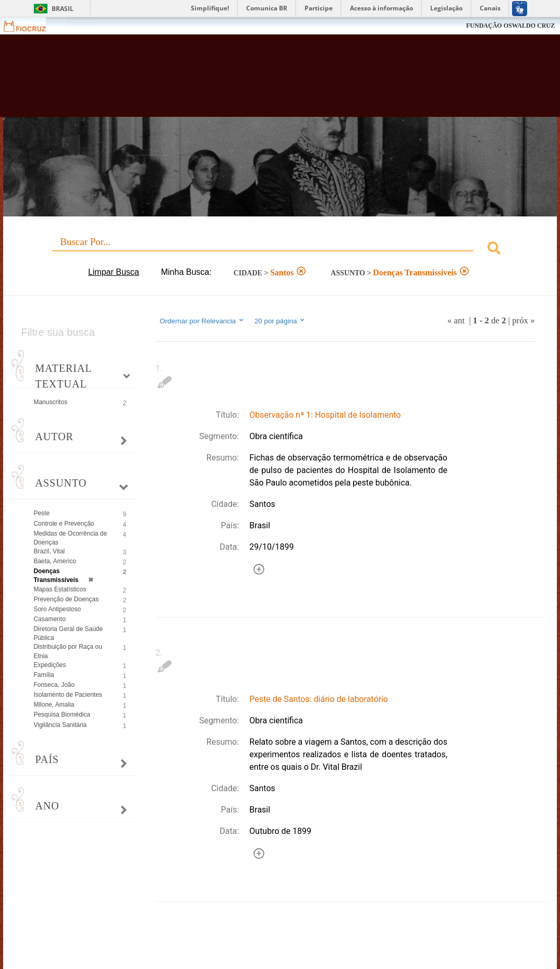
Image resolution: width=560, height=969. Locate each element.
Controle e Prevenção (64, 524)
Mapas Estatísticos (60, 589)
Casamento (49, 619)
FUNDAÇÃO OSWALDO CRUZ (510, 26)
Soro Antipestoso (57, 609)
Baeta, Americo (54, 561)
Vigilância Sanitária (60, 725)
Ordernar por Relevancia (202, 321)
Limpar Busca (114, 272)
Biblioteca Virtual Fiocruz (249, 81)
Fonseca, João (54, 685)
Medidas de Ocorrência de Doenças (70, 538)
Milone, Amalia (54, 705)
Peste (41, 513)
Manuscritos (50, 402)
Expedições (50, 665)
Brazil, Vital (49, 551)
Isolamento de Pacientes (68, 695)
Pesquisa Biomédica (62, 714)
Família (44, 675)
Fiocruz (31, 26)
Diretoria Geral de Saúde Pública (68, 633)
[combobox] (280, 250)
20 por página (280, 321)
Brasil (63, 9)
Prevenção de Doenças (66, 599)
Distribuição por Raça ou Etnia (68, 651)
